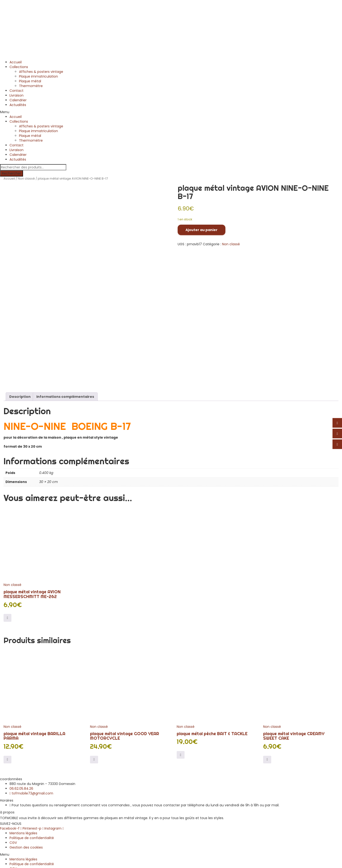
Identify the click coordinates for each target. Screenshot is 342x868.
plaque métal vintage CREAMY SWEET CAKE (294, 672)
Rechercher (12, 173)
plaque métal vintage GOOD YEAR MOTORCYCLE (125, 672)
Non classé (26, 179)
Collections (19, 67)
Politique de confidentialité (32, 774)
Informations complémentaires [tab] (65, 333)
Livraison (17, 95)
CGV (13, 779)
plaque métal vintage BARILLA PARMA (34, 672)
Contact (17, 91)
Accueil (16, 62)
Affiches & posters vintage (41, 72)
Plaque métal (30, 81)
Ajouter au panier (202, 230)
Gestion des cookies (26, 784)
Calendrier (18, 100)
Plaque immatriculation (38, 76)
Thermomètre (31, 86)
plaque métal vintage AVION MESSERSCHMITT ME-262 (32, 530)
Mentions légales (23, 769)
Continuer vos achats (28, 863)
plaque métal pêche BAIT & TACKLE (212, 670)
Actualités (18, 105)
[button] (171, 112)
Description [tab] (20, 333)
